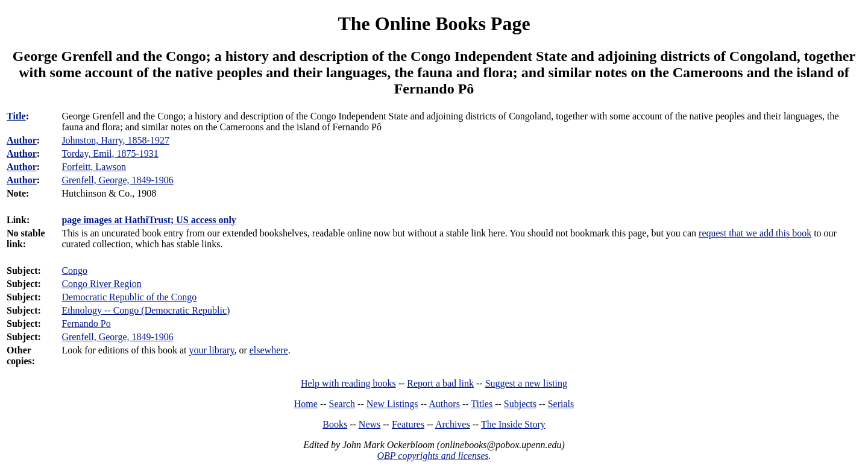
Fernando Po (86, 324)
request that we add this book (755, 233)
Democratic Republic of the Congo (129, 297)
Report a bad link (440, 383)
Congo (74, 270)
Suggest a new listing (526, 383)
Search (342, 404)
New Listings (392, 404)
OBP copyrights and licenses (432, 456)
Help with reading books (348, 383)
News (370, 424)
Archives (453, 424)
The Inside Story (513, 424)
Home (306, 404)
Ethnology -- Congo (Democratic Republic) (146, 310)
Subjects (520, 404)
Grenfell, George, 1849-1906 (117, 337)
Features (408, 424)
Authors (444, 404)
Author (22, 140)
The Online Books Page (434, 24)
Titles (482, 404)
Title (16, 116)
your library (211, 350)
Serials (561, 404)
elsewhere (269, 350)
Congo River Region (101, 284)
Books (335, 424)
